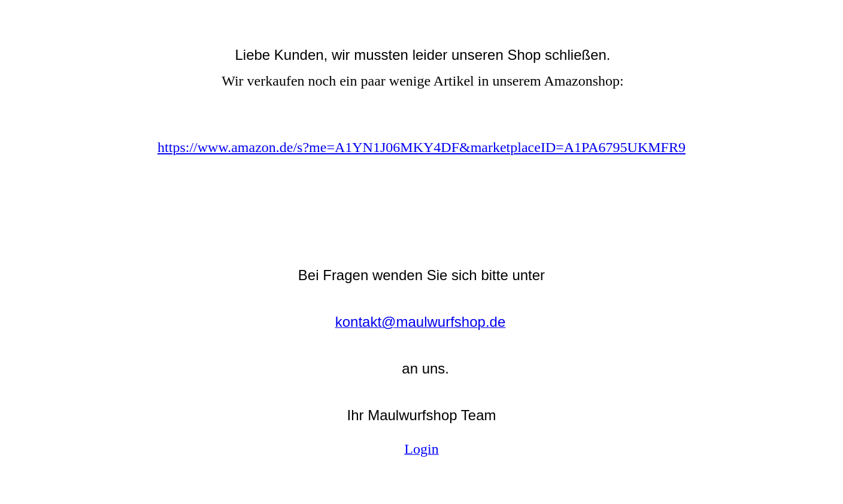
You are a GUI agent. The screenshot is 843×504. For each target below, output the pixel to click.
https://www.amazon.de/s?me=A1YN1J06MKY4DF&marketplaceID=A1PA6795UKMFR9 (421, 147)
